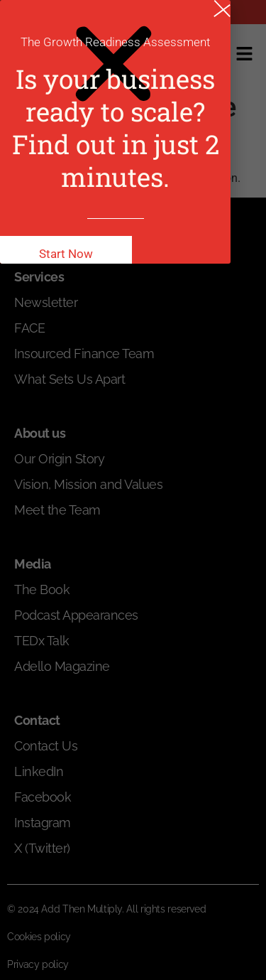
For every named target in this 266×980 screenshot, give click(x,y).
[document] (133, 490)
